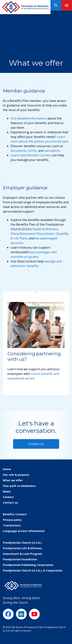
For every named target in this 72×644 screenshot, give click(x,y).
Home (7, 469)
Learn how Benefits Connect (31, 155)
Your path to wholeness (19, 486)
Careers (8, 497)
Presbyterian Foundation (20, 559)
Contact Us (36, 444)
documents (19, 151)
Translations (12, 525)
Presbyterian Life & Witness (22, 548)
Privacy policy (12, 520)
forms (32, 151)
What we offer (13, 480)
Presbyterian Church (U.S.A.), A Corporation (33, 570)
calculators (52, 151)
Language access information (24, 531)
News (7, 491)
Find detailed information (29, 118)
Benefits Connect (15, 514)
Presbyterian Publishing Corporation (28, 565)
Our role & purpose (16, 475)
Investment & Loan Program (23, 554)
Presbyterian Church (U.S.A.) (22, 543)
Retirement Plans (32, 234)
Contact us (10, 503)
